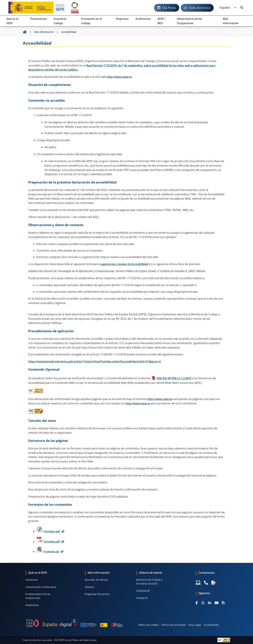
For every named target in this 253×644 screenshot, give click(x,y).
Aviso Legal (195, 625)
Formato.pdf (52, 542)
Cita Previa (169, 8)
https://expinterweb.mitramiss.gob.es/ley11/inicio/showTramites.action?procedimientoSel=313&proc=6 (94, 361)
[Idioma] (228, 8)
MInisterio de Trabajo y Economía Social (149, 582)
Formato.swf (52, 531)
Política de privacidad (174, 625)
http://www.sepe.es (119, 77)
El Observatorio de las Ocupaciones (38, 596)
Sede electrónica (200, 8)
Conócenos (32, 580)
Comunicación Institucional (41, 587)
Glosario (89, 587)
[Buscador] (242, 8)
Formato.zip (51, 552)
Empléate (142, 591)
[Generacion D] (75, 623)
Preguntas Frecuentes (97, 594)
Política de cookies (148, 625)
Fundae (141, 598)
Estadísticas (32, 605)
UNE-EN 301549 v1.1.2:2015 (174, 378)
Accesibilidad (211, 625)
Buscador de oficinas (97, 580)
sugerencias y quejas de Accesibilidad (124, 264)
